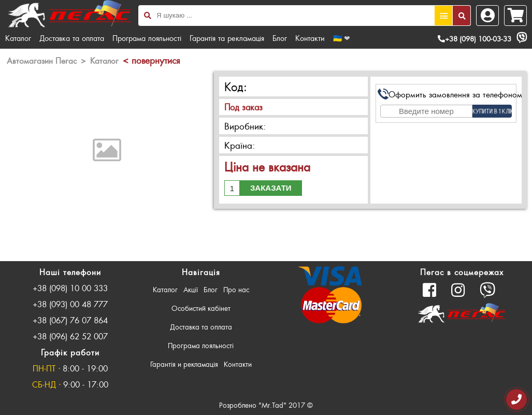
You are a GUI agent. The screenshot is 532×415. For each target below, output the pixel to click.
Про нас (236, 289)
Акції (191, 289)
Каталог (18, 38)
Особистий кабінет (201, 308)
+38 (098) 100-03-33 (475, 39)
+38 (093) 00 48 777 (70, 304)
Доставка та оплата (72, 38)
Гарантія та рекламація (227, 38)
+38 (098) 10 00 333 (70, 288)
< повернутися (151, 60)
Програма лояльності (147, 38)
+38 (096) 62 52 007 (70, 336)
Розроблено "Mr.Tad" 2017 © (266, 405)
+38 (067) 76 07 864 (70, 320)
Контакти (310, 38)
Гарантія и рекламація (184, 364)
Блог (280, 38)
